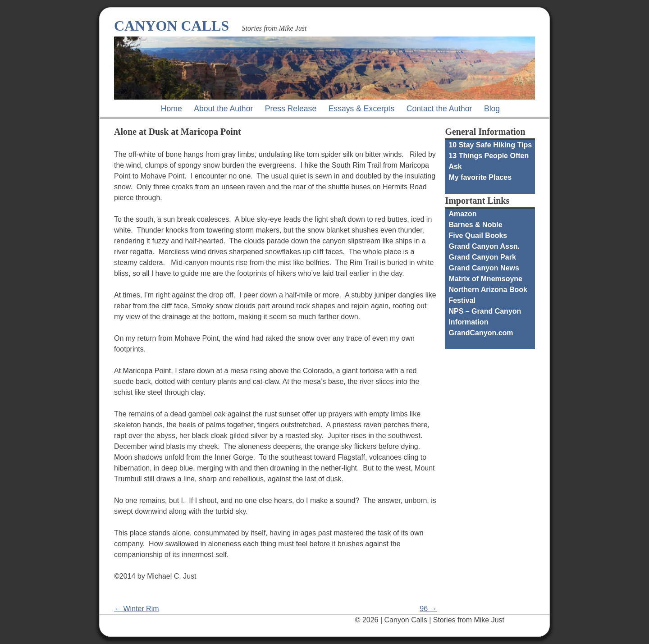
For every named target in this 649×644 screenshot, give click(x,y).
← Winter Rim (137, 609)
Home (171, 109)
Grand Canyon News (484, 268)
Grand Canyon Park (482, 257)
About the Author (223, 109)
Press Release (291, 109)
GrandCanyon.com (481, 333)
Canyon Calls (171, 26)
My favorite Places (480, 177)
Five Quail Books (478, 235)
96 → (428, 609)
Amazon (462, 214)
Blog (492, 109)
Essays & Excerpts (362, 109)
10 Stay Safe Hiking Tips (490, 145)
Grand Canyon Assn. (484, 246)
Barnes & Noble (475, 225)
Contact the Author (439, 109)
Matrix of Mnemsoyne (485, 279)
